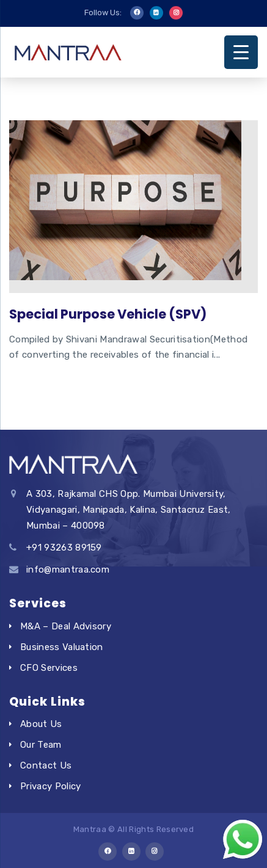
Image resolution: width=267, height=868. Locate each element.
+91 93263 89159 (64, 548)
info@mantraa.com (68, 570)
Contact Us (46, 765)
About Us (41, 724)
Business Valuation (62, 647)
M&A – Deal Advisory (66, 626)
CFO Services (49, 668)
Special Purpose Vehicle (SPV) (108, 314)
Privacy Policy (50, 786)
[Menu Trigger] (241, 52)
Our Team (41, 745)
